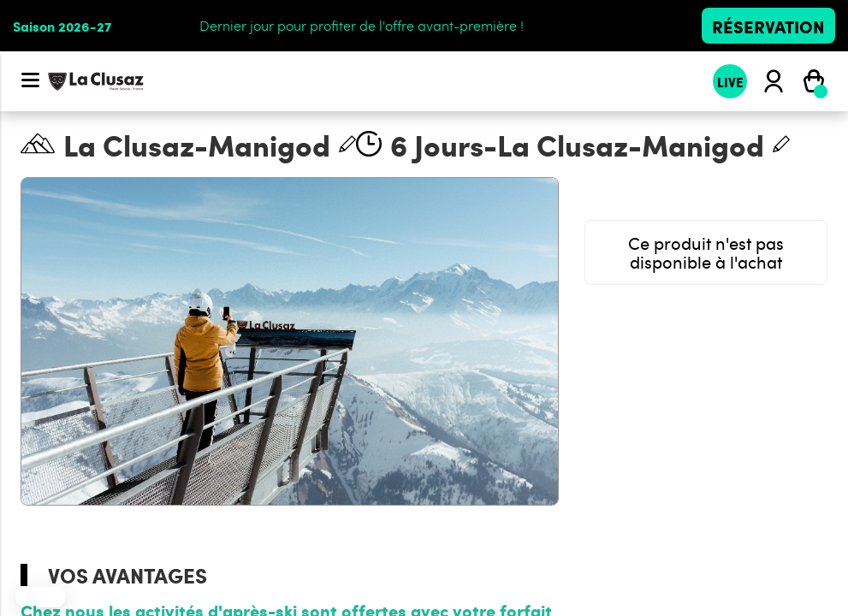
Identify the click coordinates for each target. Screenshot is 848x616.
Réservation (768, 26)
